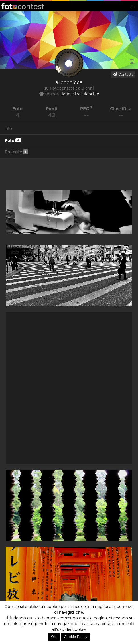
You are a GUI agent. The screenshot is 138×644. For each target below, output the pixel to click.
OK (54, 637)
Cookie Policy (76, 637)
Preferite (16, 152)
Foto (13, 140)
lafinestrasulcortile (80, 94)
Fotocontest (23, 6)
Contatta (123, 74)
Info (8, 129)
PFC (86, 109)
